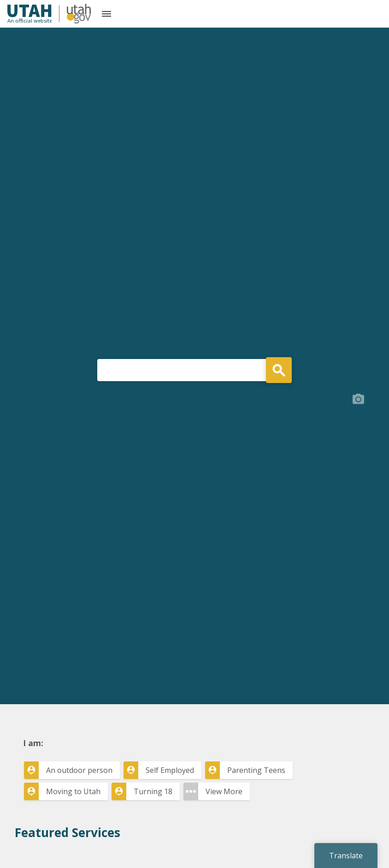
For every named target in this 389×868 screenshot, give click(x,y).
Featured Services (68, 832)
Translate (346, 856)
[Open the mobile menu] (106, 14)
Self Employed (170, 770)
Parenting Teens (256, 770)
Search (279, 370)
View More (224, 791)
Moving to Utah (73, 791)
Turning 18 (153, 791)
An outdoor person (79, 770)
